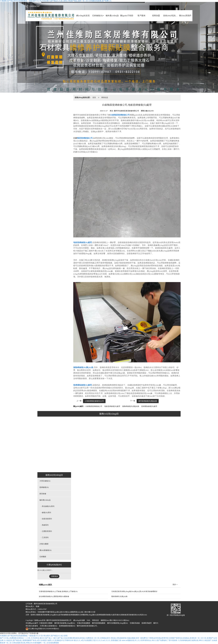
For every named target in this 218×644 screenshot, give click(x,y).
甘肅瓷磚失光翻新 (46, 623)
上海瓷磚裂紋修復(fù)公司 (94, 401)
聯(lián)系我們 (185, 16)
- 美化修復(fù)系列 (48, 506)
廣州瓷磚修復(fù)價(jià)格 (148, 401)
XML (88, 620)
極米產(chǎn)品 (112, 16)
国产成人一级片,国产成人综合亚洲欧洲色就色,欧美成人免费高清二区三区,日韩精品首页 (78, 638)
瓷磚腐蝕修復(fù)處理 (149, 406)
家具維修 (91, 465)
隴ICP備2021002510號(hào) (119, 620)
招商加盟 (156, 16)
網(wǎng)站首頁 (83, 16)
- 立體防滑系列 (46, 531)
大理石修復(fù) (58, 465)
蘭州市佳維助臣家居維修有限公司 (59, 620)
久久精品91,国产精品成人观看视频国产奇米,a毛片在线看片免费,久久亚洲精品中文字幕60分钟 (38, 640)
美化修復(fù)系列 (108, 431)
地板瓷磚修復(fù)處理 (112, 406)
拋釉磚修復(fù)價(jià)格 (131, 406)
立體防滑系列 (108, 458)
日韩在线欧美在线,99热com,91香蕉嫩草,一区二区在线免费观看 (35, 643)
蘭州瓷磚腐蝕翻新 (99, 623)
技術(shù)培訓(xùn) (171, 16)
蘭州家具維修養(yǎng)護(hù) (65, 623)
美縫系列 (108, 452)
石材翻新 (161, 465)
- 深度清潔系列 (46, 519)
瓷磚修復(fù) (75, 465)
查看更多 (55, 576)
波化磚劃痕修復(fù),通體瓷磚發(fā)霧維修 (54, 596)
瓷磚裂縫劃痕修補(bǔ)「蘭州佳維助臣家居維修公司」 (79, 626)
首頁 (94, 97)
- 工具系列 (45, 537)
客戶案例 (141, 16)
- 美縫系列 (45, 525)
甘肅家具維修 (135, 623)
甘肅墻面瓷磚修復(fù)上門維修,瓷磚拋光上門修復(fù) (58, 591)
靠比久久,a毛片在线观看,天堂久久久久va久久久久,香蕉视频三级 (97, 640)
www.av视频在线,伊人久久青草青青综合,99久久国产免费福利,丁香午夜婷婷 (150, 640)
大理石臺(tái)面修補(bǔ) (48, 626)
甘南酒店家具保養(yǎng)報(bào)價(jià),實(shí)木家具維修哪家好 (134, 591)
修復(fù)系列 (108, 438)
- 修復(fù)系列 (46, 513)
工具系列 (108, 465)
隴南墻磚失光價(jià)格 (119, 596)
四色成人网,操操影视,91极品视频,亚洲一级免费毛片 (130, 638)
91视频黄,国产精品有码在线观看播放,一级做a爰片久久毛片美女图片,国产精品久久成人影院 (34, 636)
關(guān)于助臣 (127, 16)
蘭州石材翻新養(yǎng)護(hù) (118, 623)
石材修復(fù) (98, 16)
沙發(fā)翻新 (126, 465)
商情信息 (105, 97)
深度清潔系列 (108, 445)
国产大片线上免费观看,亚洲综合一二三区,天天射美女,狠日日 (22, 638)
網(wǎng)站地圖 (79, 620)
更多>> (175, 585)
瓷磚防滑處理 (147, 623)
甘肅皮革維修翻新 (84, 623)
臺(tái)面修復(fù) (144, 465)
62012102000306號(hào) (42, 629)
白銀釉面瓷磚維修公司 (94, 406)
